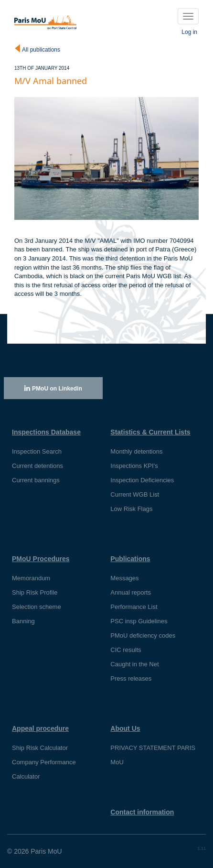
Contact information (142, 812)
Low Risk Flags (131, 509)
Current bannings (36, 480)
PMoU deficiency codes (143, 635)
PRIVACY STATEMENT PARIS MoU (153, 755)
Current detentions (37, 466)
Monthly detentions (136, 451)
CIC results (126, 650)
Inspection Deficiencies (142, 480)
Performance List (134, 607)
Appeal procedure (40, 728)
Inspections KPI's (134, 466)
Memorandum (31, 578)
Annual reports (131, 592)
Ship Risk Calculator (40, 748)
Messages (124, 578)
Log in (189, 32)
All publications (41, 50)
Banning (23, 621)
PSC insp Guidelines (139, 621)
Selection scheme (37, 607)
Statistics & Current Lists (150, 432)
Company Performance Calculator (44, 769)
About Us (125, 728)
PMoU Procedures (41, 559)
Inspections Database (46, 432)
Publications (130, 559)
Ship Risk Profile (35, 592)
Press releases (131, 678)
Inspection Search (37, 451)
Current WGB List (135, 494)
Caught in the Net (134, 664)
